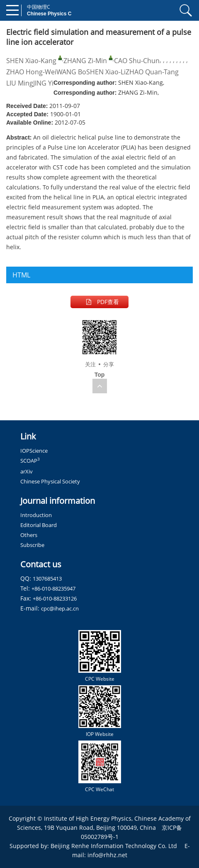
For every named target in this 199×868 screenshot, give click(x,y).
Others (29, 535)
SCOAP (30, 461)
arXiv (27, 471)
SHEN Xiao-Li (106, 72)
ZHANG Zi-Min (85, 61)
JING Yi (43, 83)
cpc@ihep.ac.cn (60, 608)
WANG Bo (71, 72)
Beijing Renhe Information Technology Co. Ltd (114, 846)
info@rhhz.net (107, 855)
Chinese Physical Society (50, 481)
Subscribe (32, 545)
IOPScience (34, 451)
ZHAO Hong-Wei (31, 72)
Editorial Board (39, 525)
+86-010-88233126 (55, 598)
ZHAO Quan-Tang (152, 72)
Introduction (36, 515)
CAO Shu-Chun (137, 61)
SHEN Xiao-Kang (31, 61)
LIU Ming (20, 83)
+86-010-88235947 (53, 588)
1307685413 (47, 579)
